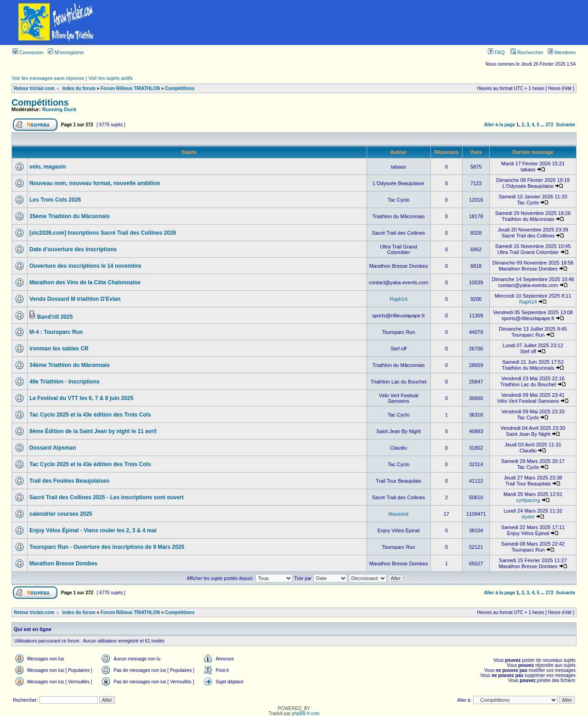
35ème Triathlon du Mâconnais (70, 216)
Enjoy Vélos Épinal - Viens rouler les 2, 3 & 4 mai (93, 530)
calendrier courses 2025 (61, 514)
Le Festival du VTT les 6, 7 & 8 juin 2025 (81, 398)
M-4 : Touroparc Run (56, 332)
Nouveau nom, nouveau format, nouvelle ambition (95, 183)
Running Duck (59, 109)
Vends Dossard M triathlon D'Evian (75, 299)
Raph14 (399, 299)
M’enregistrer (66, 52)
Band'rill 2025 (55, 317)
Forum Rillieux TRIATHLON (130, 88)
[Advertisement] (351, 23)
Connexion (28, 52)
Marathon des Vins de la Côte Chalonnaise (85, 282)
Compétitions (180, 88)
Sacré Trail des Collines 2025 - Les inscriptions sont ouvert (107, 497)
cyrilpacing (528, 500)
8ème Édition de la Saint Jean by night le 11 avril (93, 431)
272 (550, 125)
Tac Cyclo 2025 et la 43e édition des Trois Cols (90, 415)
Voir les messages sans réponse (48, 78)
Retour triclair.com (34, 88)
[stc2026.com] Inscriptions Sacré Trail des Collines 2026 (103, 233)
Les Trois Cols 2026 (55, 200)
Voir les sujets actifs (110, 78)
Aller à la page (500, 125)
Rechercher (527, 52)
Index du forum (79, 88)
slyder (528, 517)
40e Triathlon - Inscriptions (65, 382)
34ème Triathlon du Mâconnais (70, 365)
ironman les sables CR (59, 349)
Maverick (399, 514)
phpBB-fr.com (306, 713)
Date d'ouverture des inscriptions (73, 249)
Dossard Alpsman (53, 448)
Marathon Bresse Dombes (63, 564)
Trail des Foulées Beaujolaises (69, 481)
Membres (562, 52)
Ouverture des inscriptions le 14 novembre (85, 266)
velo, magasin (48, 167)
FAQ (496, 52)
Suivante (565, 125)
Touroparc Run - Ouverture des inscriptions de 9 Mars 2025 (107, 547)
